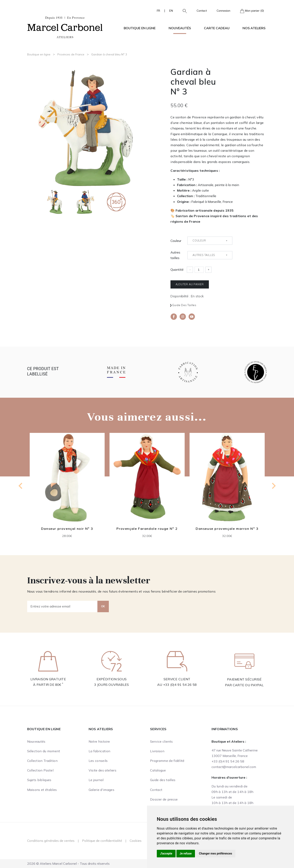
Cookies (136, 841)
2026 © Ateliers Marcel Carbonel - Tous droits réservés (68, 864)
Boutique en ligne (39, 54)
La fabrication (99, 751)
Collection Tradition (42, 761)
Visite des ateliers (102, 770)
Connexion (223, 11)
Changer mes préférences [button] (216, 853)
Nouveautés (180, 28)
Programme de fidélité (167, 761)
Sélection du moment (44, 751)
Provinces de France (71, 54)
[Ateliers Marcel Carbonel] (65, 27)
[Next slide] (273, 486)
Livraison (157, 751)
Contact (202, 11)
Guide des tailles (184, 305)
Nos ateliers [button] (254, 28)
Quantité (177, 269)
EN (171, 11)
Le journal (96, 780)
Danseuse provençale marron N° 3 (227, 529)
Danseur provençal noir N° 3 (67, 529)
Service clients (161, 741)
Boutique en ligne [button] (140, 28)
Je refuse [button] (186, 853)
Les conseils (98, 761)
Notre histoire (99, 741)
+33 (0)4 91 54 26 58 (180, 685)
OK (103, 606)
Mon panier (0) (252, 11)
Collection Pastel (40, 770)
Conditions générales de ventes (51, 841)
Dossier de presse (164, 799)
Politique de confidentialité (102, 841)
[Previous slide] (21, 486)
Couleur (176, 241)
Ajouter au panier (190, 284)
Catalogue (158, 770)
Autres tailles (175, 255)
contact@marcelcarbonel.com (234, 767)
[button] (183, 11)
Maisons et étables (42, 790)
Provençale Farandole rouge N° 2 (147, 529)
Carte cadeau (217, 28)
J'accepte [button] (166, 853)
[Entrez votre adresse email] (62, 606)
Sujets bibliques (39, 780)
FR (158, 11)
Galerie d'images (101, 790)
